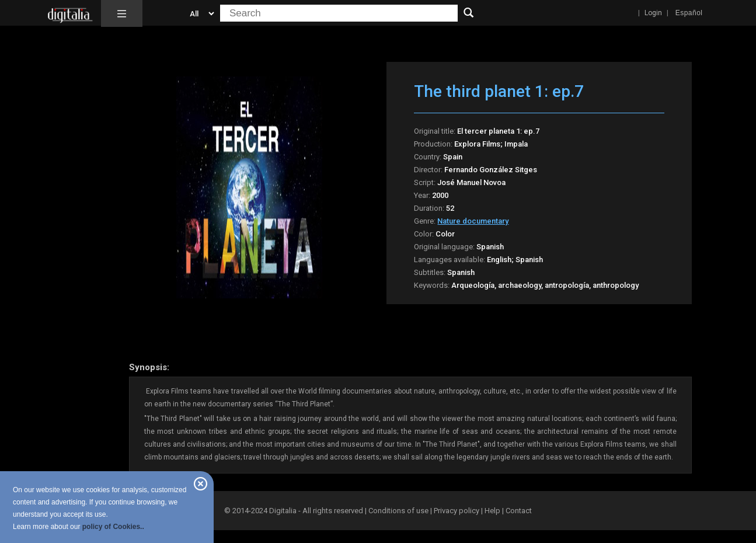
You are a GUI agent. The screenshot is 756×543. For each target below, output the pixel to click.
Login (653, 13)
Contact (519, 511)
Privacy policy (457, 511)
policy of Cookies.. (113, 527)
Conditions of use (399, 511)
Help (492, 511)
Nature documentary (473, 221)
